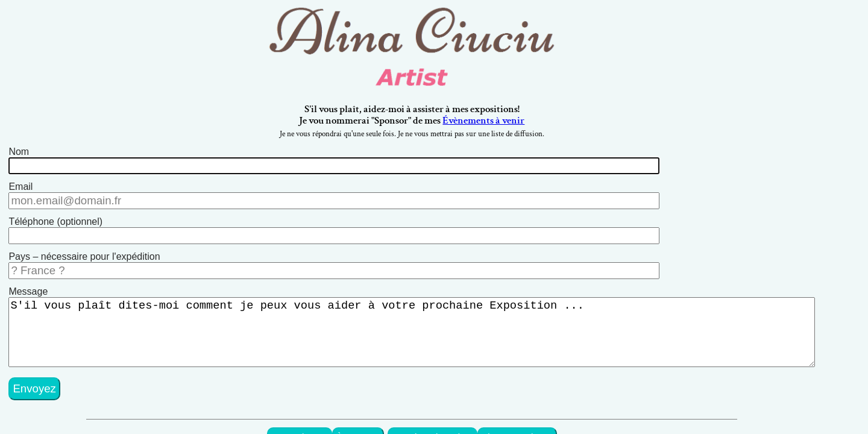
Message (28, 284)
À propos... (383, 423)
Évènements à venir (506, 123)
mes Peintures (329, 423)
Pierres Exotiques (533, 423)
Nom (19, 154)
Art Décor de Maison (454, 423)
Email (20, 187)
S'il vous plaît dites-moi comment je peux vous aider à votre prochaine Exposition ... (423, 325)
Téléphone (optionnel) (55, 219)
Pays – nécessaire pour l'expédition (84, 252)
